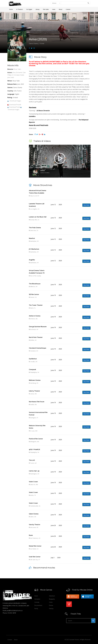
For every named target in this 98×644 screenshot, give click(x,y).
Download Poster (15, 107)
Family (36, 609)
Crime (51, 602)
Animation (37, 599)
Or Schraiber (16, 75)
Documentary (38, 605)
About (61, 9)
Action (36, 596)
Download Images (15, 101)
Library (38, 9)
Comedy (37, 602)
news (54, 9)
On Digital (29, 9)
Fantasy (51, 609)
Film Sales (46, 9)
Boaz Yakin (17, 69)
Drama (51, 605)
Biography (52, 599)
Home (11, 9)
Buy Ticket (86, 205)
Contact (68, 9)
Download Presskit (15, 105)
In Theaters (20, 9)
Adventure (52, 596)
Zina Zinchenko (18, 73)
